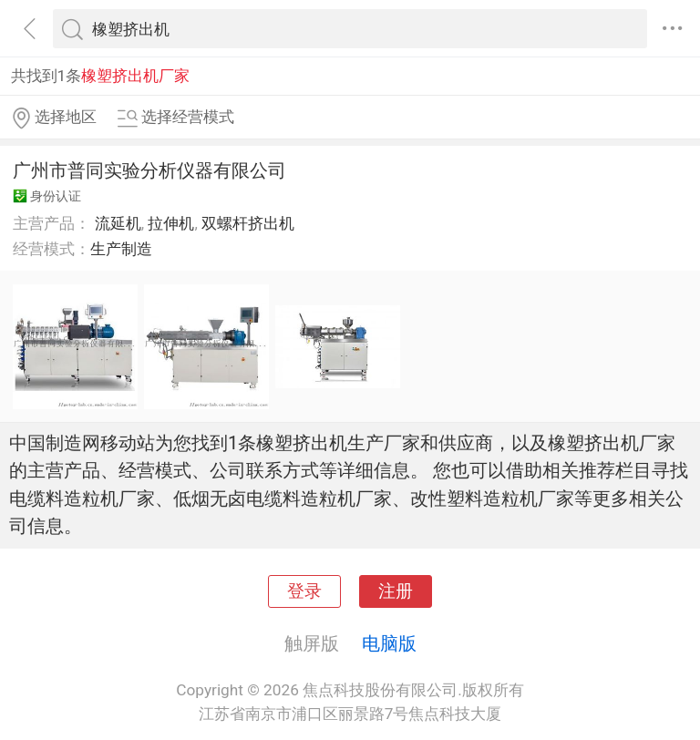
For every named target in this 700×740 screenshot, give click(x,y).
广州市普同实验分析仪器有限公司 (149, 170)
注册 (396, 591)
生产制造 (121, 249)
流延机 (118, 223)
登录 (304, 591)
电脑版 (389, 643)
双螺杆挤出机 (248, 223)
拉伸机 (171, 223)
